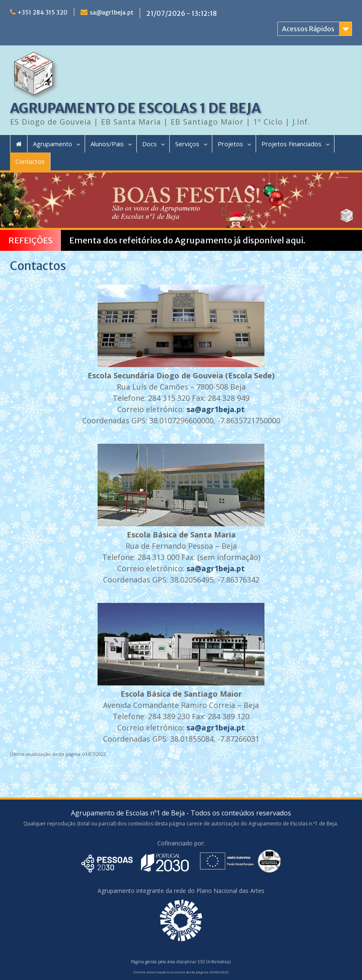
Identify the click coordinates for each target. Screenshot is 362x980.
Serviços (187, 144)
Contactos (30, 161)
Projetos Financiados (292, 144)
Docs (150, 144)
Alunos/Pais (107, 144)
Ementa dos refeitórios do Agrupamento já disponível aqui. (187, 240)
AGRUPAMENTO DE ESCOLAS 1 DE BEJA (135, 108)
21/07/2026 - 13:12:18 (182, 13)
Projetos (230, 144)
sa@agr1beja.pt (112, 12)
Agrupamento (53, 144)
